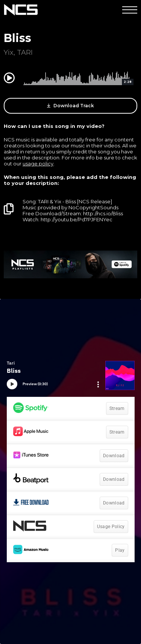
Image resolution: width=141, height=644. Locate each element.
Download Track (70, 106)
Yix (9, 53)
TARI (25, 53)
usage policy (38, 164)
